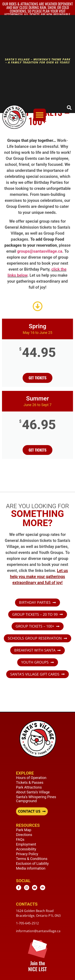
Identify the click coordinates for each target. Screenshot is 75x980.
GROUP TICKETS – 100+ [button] (35, 626)
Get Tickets (37, 450)
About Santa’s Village (33, 792)
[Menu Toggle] (40, 115)
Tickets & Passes (30, 782)
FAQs (20, 839)
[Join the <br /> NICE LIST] (37, 948)
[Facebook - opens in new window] (19, 888)
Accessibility (26, 849)
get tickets (37, 378)
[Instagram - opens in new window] (27, 888)
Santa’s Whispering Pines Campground (36, 799)
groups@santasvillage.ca (40, 251)
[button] (69, 108)
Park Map (24, 830)
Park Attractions (29, 787)
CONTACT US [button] (29, 811)
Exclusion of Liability (32, 863)
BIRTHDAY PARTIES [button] (35, 603)
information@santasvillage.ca (38, 931)
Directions (24, 835)
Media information (31, 868)
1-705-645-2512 (27, 923)
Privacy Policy (27, 854)
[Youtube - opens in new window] (35, 888)
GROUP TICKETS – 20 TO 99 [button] (35, 615)
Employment (26, 844)
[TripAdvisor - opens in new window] (43, 888)
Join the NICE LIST (37, 966)
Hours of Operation (31, 778)
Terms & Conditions (32, 859)
